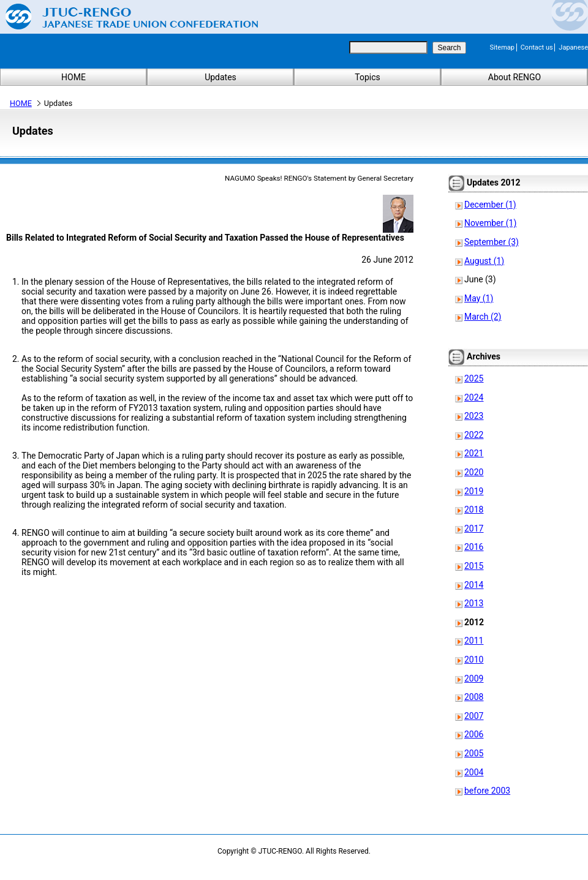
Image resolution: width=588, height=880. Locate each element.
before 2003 (487, 791)
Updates (221, 77)
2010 (474, 660)
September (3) (492, 242)
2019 (474, 491)
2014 (474, 585)
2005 (474, 753)
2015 (474, 566)
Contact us (537, 47)
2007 (474, 716)
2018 (474, 510)
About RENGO (515, 77)
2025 (474, 378)
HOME (73, 77)
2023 (474, 416)
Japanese (573, 47)
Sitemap (502, 47)
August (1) (484, 261)
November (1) (490, 223)
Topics (367, 77)
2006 (474, 734)
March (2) (483, 317)
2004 (474, 772)
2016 (474, 547)
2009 (474, 679)
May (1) (479, 298)
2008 (474, 697)
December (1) (490, 205)
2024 (474, 397)
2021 (474, 453)
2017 (474, 528)
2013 (474, 603)
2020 (474, 472)
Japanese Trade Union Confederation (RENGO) (123, 17)
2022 (474, 435)
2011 (474, 641)
